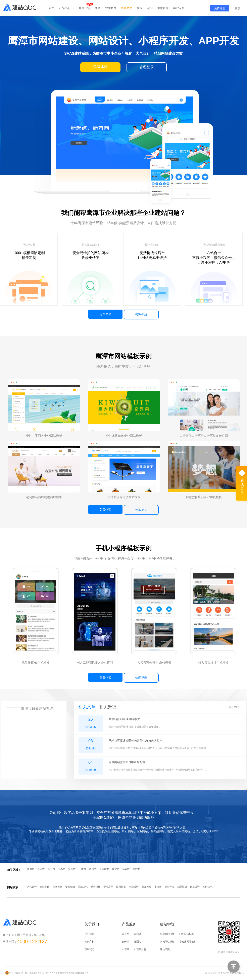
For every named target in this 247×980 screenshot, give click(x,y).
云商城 (138, 934)
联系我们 (89, 949)
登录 (237, 8)
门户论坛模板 (187, 934)
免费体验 (105, 314)
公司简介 (89, 934)
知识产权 (89, 942)
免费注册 (220, 8)
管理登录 (141, 315)
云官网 (126, 934)
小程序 (126, 949)
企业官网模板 (167, 934)
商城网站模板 (167, 942)
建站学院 (165, 949)
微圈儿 (138, 942)
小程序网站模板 (188, 942)
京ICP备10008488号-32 (75, 973)
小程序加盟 (140, 949)
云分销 (126, 942)
